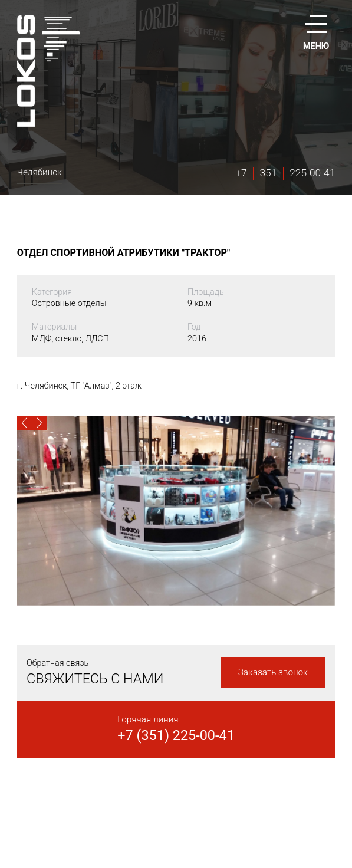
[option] (176, 511)
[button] (24, 423)
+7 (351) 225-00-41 (176, 735)
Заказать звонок (273, 672)
